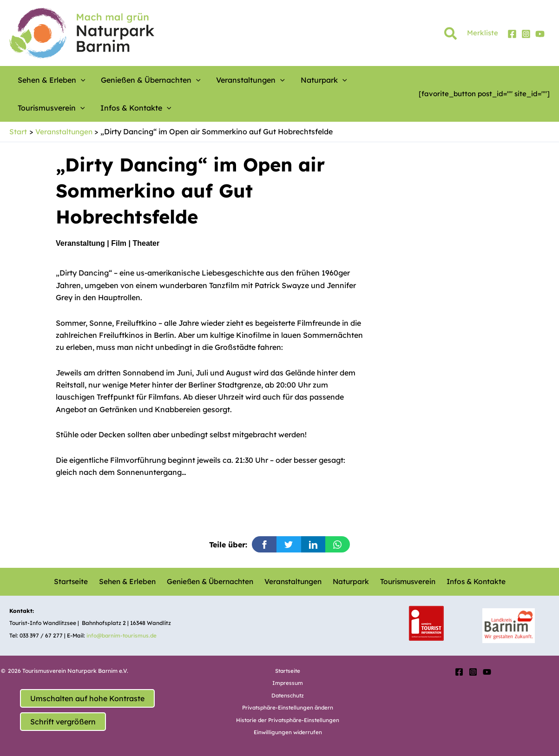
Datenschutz (288, 695)
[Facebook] (512, 34)
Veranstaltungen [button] (230, 80)
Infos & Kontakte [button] (49, 108)
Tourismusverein (404, 581)
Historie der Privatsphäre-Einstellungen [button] (288, 720)
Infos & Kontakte (471, 581)
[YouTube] (540, 34)
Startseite (74, 581)
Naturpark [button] (294, 80)
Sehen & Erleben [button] (48, 80)
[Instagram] (526, 34)
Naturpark (349, 581)
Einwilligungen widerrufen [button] (288, 732)
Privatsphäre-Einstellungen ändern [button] (288, 707)
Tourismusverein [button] (358, 80)
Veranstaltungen (293, 581)
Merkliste (483, 33)
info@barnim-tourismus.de (123, 635)
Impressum (288, 683)
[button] (451, 35)
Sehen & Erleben (128, 581)
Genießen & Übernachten (210, 581)
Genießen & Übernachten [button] (139, 80)
